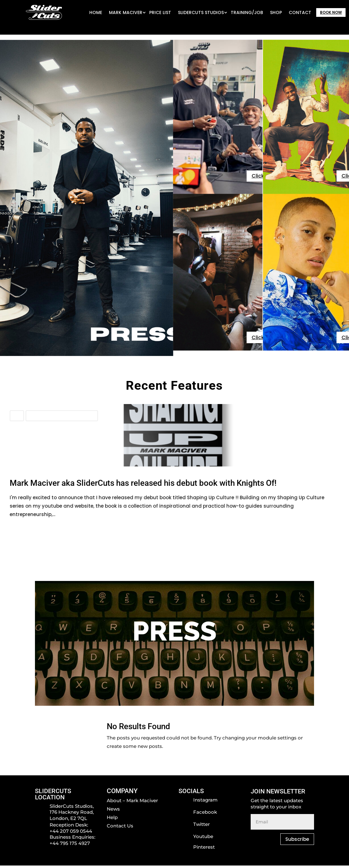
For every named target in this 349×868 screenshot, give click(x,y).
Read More (22, 529)
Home (96, 12)
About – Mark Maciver (132, 800)
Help (112, 817)
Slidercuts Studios (201, 12)
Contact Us (120, 826)
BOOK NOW (331, 12)
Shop (276, 12)
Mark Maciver (126, 12)
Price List (160, 12)
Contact (300, 12)
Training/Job (247, 12)
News (17, 416)
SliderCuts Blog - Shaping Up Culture (62, 416)
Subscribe (297, 839)
